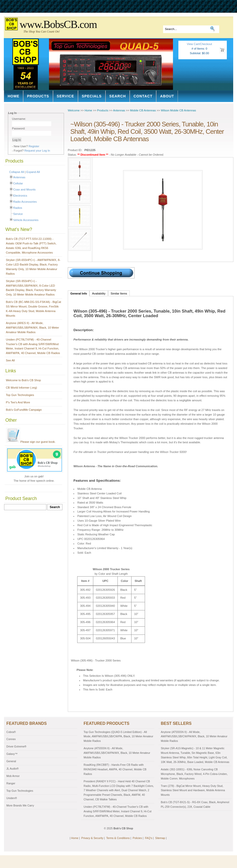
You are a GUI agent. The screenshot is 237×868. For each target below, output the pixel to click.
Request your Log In (37, 151)
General (11, 761)
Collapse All (17, 172)
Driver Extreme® (16, 746)
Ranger (11, 783)
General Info (79, 293)
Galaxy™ (12, 754)
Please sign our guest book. (31, 442)
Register (34, 146)
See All (10, 360)
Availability (99, 293)
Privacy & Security (92, 838)
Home (14, 96)
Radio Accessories (25, 202)
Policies (137, 838)
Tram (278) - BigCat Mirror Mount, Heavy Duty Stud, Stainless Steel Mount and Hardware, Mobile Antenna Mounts (193, 790)
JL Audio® (12, 769)
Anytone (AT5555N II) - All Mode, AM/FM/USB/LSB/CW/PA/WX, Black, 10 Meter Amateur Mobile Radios (117, 753)
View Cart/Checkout (199, 44)
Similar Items (119, 293)
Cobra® (11, 732)
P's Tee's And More (18, 402)
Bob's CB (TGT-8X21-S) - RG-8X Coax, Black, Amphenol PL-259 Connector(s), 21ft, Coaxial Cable (195, 804)
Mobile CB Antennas (143, 110)
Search (118, 96)
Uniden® (12, 798)
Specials (92, 96)
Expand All (33, 172)
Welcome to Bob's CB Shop (23, 380)
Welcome (74, 110)
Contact (143, 96)
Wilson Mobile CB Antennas (178, 110)
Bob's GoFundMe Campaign (24, 410)
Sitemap (160, 838)
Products (38, 96)
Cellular (18, 183)
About (167, 96)
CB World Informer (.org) (21, 388)
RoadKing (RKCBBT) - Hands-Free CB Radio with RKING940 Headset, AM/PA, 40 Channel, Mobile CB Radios (115, 769)
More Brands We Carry (20, 805)
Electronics (20, 196)
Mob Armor (13, 776)
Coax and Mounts (24, 189)
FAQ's (149, 838)
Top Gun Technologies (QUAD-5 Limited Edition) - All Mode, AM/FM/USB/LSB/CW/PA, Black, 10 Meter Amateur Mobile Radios (118, 737)
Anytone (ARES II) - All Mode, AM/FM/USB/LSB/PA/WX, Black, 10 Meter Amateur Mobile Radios (32, 328)
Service (65, 96)
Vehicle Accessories (26, 220)
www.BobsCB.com (58, 24)
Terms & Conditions (118, 838)
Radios (18, 208)
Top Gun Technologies (20, 395)
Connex (11, 739)
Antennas (19, 177)
